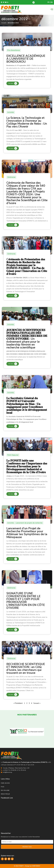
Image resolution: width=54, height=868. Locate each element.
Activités (11, 112)
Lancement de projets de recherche (29, 523)
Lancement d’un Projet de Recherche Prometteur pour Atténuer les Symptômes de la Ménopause (27, 533)
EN (51, 2)
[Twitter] (6, 859)
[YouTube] (9, 859)
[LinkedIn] (12, 859)
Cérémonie (11, 177)
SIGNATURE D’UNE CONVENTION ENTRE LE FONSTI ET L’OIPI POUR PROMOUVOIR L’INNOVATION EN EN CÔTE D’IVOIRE (26, 601)
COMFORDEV (36, 866)
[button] (34, 2)
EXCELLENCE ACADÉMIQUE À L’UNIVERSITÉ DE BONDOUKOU (26, 59)
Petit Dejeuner (13, 455)
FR (49, 2)
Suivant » (37, 703)
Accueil (4, 23)
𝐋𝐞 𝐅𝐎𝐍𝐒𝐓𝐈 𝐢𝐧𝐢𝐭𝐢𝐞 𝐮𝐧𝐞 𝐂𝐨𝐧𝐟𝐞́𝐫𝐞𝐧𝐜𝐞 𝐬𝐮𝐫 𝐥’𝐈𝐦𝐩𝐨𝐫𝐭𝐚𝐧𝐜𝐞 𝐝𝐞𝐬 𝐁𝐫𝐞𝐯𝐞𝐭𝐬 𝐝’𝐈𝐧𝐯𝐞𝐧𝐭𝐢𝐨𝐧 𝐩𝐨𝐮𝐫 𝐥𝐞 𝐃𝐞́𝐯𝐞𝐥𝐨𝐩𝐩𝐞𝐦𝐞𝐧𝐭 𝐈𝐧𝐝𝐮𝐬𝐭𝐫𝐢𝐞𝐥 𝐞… (27, 466)
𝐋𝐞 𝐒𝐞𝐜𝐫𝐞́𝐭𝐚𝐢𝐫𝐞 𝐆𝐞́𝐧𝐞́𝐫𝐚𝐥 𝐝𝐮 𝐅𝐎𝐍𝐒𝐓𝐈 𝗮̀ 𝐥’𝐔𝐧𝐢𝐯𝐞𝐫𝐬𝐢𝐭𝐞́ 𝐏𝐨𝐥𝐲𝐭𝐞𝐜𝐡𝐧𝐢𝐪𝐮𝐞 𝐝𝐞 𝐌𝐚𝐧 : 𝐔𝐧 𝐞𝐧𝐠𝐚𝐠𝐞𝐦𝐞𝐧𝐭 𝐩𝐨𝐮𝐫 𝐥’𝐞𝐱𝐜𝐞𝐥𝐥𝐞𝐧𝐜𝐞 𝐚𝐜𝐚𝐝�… (27, 405)
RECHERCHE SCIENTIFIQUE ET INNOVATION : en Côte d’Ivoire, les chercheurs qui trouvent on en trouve (26, 668)
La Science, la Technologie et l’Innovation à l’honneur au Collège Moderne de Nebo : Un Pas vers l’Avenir (27, 122)
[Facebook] (2, 859)
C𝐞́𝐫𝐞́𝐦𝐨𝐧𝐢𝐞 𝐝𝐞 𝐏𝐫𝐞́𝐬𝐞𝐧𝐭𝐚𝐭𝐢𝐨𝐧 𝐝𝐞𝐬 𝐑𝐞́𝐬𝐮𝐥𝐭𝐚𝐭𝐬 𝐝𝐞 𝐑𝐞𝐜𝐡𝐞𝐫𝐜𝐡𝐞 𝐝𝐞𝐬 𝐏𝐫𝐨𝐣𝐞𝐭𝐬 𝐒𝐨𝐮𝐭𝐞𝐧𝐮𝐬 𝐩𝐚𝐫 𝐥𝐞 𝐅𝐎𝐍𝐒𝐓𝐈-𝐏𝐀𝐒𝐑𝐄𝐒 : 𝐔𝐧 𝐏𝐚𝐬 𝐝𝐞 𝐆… (27, 267)
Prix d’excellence (14, 50)
